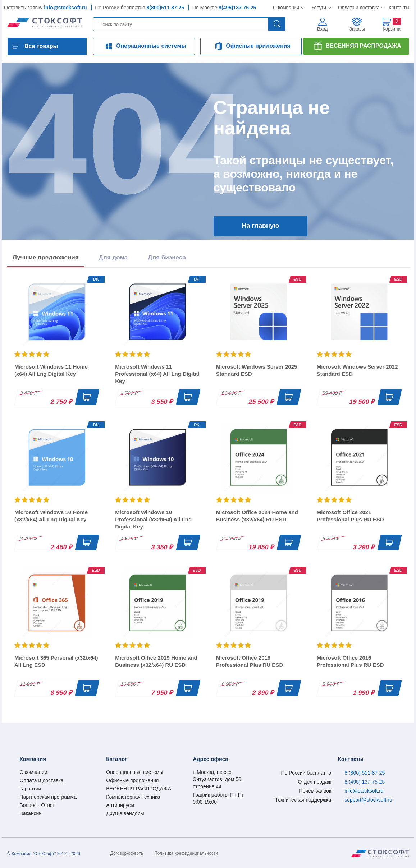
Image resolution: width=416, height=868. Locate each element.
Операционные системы (151, 46)
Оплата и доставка (358, 8)
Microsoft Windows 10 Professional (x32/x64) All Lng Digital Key (153, 519)
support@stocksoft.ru (368, 800)
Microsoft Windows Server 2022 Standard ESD (357, 370)
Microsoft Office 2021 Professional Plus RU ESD (350, 516)
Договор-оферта (127, 853)
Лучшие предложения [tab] (46, 257)
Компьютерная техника (133, 797)
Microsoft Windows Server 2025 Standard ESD (257, 370)
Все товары (41, 46)
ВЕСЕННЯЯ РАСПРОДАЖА (364, 46)
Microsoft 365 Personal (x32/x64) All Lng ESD (56, 661)
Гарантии (30, 789)
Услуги (319, 8)
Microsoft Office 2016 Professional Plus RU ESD (350, 661)
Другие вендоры (125, 813)
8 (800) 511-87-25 (365, 773)
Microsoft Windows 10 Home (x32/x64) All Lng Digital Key (51, 516)
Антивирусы (120, 805)
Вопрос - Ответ (37, 805)
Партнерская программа (48, 797)
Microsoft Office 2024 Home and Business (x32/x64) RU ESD (257, 516)
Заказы (357, 29)
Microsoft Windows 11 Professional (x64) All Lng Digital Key (157, 374)
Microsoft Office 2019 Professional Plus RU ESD (250, 661)
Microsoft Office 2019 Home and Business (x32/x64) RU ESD (156, 661)
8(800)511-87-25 (165, 8)
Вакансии (31, 813)
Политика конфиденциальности (186, 853)
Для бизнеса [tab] (167, 257)
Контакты (399, 8)
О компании (286, 8)
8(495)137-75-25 (237, 8)
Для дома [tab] (113, 257)
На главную (261, 226)
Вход (322, 29)
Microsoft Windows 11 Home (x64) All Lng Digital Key (51, 370)
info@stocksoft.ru (65, 8)
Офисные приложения (258, 46)
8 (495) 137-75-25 (365, 782)
